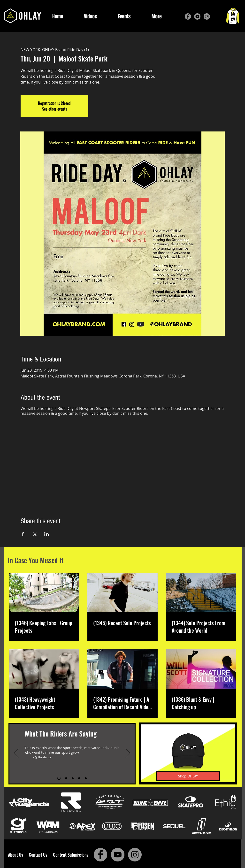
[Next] (128, 754)
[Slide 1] (59, 778)
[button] (157, 17)
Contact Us (39, 855)
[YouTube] (197, 16)
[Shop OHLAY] (188, 776)
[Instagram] (207, 16)
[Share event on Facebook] (23, 534)
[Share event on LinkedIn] (47, 534)
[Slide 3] (73, 778)
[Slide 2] (66, 778)
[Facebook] (188, 16)
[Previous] (16, 754)
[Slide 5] (86, 778)
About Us (17, 855)
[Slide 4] (79, 778)
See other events (54, 109)
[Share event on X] (35, 534)
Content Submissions (71, 855)
